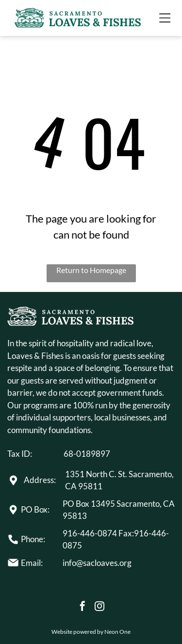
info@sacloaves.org (97, 563)
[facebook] (83, 607)
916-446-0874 (90, 533)
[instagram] (99, 607)
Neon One (117, 632)
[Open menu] (165, 18)
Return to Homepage (91, 270)
